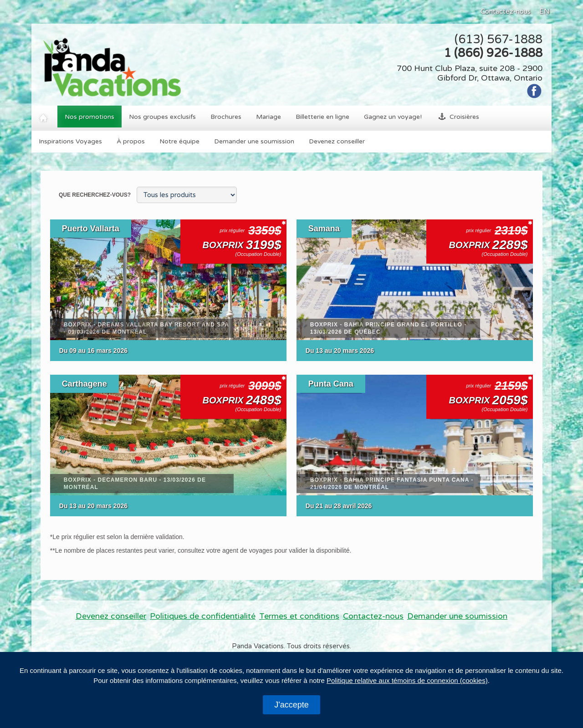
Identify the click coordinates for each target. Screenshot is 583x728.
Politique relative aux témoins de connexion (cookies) (407, 680)
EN (545, 11)
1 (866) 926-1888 (493, 53)
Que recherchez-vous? (95, 195)
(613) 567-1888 (499, 39)
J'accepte (291, 705)
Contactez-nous (506, 11)
